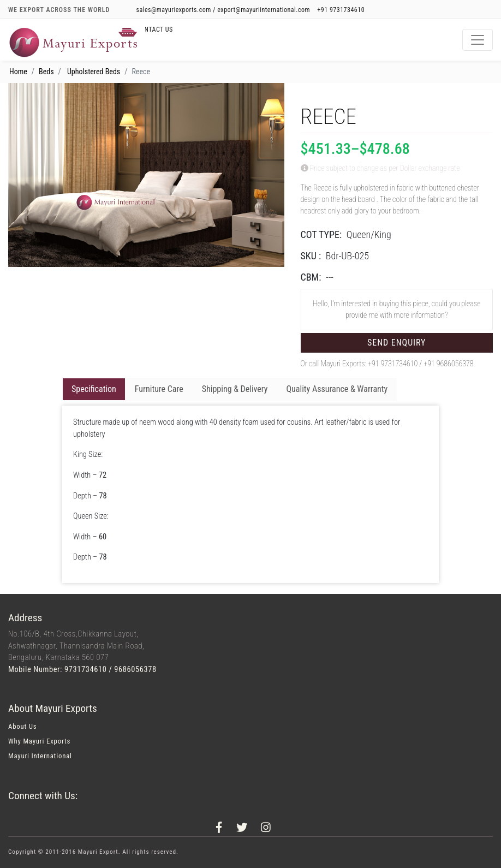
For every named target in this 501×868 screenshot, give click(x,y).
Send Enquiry (396, 343)
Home (18, 72)
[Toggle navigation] (478, 40)
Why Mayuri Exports (39, 741)
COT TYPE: (321, 234)
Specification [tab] (94, 389)
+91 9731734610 (341, 10)
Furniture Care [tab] (159, 389)
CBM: (311, 277)
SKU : (311, 256)
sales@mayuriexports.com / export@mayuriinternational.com (224, 10)
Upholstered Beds (94, 72)
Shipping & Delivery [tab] (235, 389)
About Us (22, 726)
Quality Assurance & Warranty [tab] (337, 389)
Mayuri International (40, 756)
